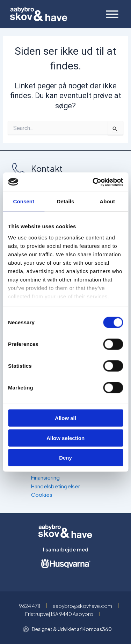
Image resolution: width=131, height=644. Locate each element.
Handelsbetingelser (56, 486)
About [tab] (107, 201)
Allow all (65, 418)
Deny (65, 458)
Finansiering (45, 477)
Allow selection (65, 438)
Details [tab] (66, 201)
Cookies (42, 494)
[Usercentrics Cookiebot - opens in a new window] (93, 182)
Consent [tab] (24, 201)
